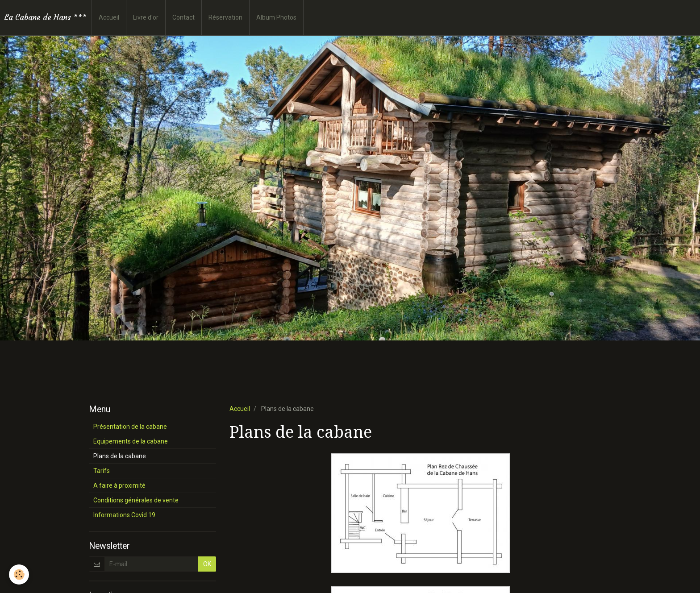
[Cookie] (19, 574)
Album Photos (276, 17)
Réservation (225, 17)
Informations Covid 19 (124, 515)
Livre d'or (146, 17)
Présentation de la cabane (130, 427)
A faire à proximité (119, 485)
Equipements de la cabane (131, 441)
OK (207, 564)
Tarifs (102, 471)
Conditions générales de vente (136, 500)
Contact (183, 17)
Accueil (109, 17)
